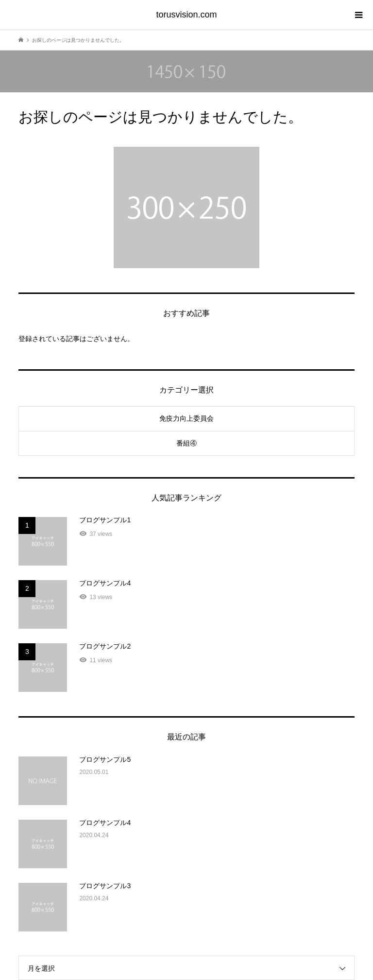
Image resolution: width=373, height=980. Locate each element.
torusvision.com (186, 15)
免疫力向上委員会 (186, 418)
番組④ (186, 443)
